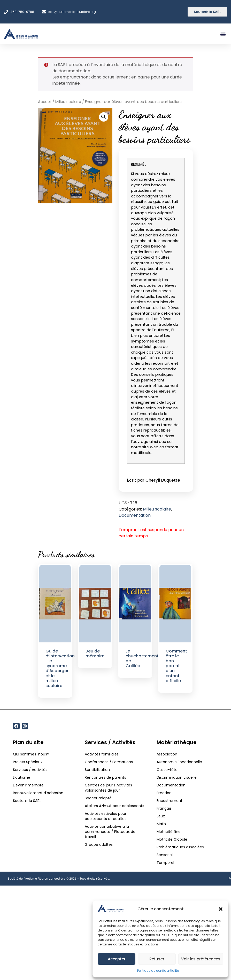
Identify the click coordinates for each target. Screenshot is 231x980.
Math (161, 824)
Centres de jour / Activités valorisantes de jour (108, 788)
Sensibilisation (97, 770)
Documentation (135, 515)
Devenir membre (28, 785)
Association (167, 754)
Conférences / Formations (109, 762)
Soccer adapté (99, 798)
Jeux (161, 816)
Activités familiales (102, 754)
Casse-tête (167, 770)
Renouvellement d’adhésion (38, 793)
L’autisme (22, 777)
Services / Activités (30, 770)
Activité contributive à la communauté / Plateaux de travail (110, 832)
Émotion (164, 793)
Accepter (117, 959)
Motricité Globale (172, 839)
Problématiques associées (180, 847)
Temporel (165, 863)
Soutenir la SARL (27, 801)
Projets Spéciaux (28, 762)
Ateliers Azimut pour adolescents (115, 806)
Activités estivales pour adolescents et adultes (106, 816)
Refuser (157, 959)
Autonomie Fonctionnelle (179, 762)
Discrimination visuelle (177, 777)
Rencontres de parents (105, 777)
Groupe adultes (99, 844)
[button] (221, 909)
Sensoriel (165, 855)
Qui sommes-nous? (31, 754)
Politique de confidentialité (158, 971)
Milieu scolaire (68, 102)
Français (164, 808)
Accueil (45, 102)
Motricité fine (169, 832)
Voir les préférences (201, 959)
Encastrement (170, 801)
